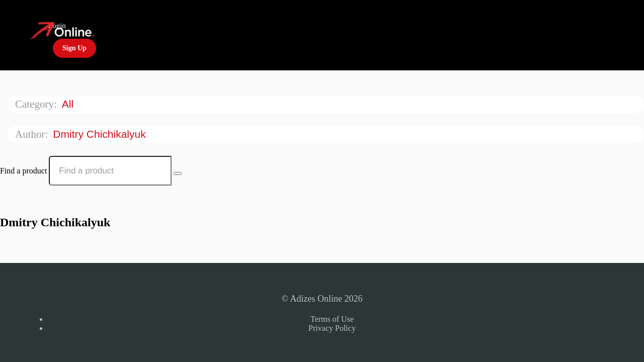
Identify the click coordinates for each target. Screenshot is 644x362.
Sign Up (74, 48)
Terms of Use (332, 319)
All (69, 104)
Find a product (23, 171)
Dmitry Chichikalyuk (101, 134)
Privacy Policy (332, 328)
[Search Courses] (178, 173)
